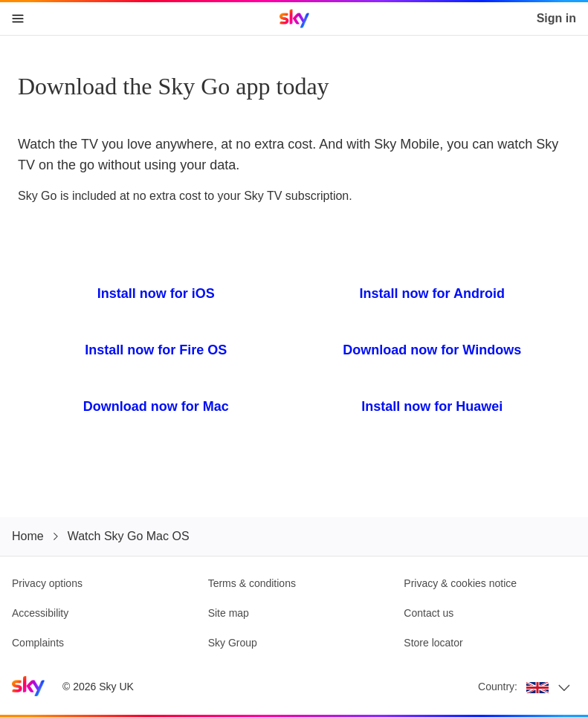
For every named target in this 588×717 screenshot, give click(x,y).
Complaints (38, 643)
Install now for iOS (156, 293)
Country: (498, 687)
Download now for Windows (432, 350)
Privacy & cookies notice (460, 583)
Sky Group (233, 643)
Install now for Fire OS (156, 350)
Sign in (556, 18)
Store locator (433, 643)
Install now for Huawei (432, 406)
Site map (229, 613)
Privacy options (47, 583)
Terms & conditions (252, 583)
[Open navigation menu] (18, 19)
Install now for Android (432, 293)
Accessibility (40, 613)
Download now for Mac (156, 406)
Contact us (429, 613)
